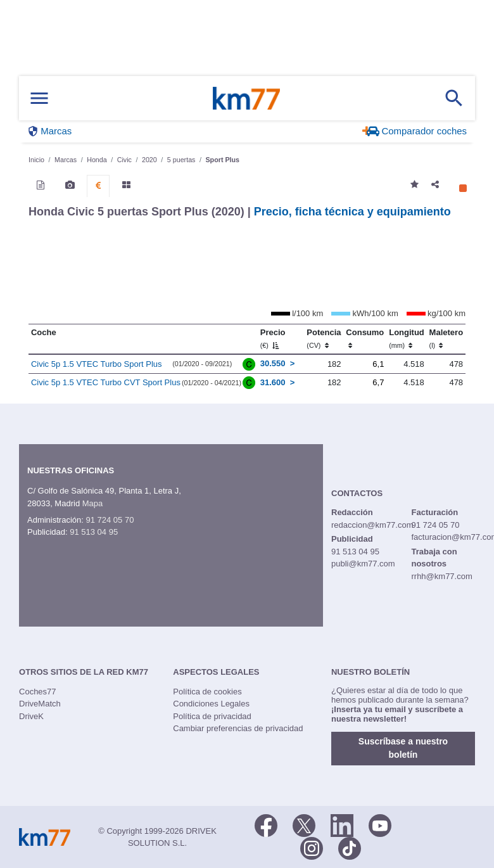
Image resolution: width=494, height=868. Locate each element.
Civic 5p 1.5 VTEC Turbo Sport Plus (97, 364)
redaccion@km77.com (372, 525)
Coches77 (38, 692)
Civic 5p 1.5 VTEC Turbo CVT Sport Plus (106, 382)
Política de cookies (207, 692)
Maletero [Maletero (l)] (446, 338)
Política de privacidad (212, 716)
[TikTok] (350, 848)
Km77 (246, 98)
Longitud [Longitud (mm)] (407, 338)
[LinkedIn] (342, 825)
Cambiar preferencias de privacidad (238, 728)
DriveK (31, 716)
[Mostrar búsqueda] (454, 98)
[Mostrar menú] (39, 99)
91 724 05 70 (110, 520)
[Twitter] (304, 825)
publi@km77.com (363, 564)
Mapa (93, 503)
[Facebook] (266, 825)
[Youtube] (380, 825)
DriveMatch (40, 704)
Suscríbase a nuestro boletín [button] (403, 748)
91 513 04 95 (94, 532)
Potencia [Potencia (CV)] (324, 338)
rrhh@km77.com (441, 576)
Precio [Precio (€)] (273, 338)
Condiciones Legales (211, 704)
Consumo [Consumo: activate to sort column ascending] (365, 338)
